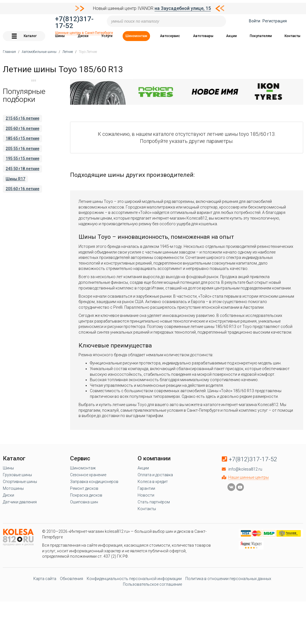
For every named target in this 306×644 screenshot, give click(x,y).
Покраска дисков (86, 495)
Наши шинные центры (249, 477)
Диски (83, 36)
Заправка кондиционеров (94, 482)
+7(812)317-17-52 (74, 22)
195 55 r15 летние (22, 158)
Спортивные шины (20, 482)
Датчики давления (20, 502)
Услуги (107, 36)
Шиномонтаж (136, 36)
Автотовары (203, 36)
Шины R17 (15, 179)
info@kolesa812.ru (245, 469)
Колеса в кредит (153, 482)
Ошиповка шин (84, 502)
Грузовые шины (17, 475)
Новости (146, 495)
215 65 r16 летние (22, 118)
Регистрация (275, 21)
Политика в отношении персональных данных (228, 579)
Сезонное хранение (88, 475)
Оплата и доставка (155, 475)
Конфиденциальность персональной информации (134, 579)
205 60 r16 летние (22, 128)
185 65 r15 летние (22, 138)
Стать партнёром (154, 502)
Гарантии (146, 488)
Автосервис (170, 36)
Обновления (71, 579)
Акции (231, 36)
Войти (255, 21)
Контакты (292, 36)
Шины (60, 36)
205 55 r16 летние (22, 149)
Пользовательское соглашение (152, 584)
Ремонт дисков (84, 488)
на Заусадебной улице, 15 (183, 8)
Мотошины (13, 488)
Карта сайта (45, 579)
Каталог (24, 36)
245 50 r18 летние (22, 169)
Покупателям (261, 36)
